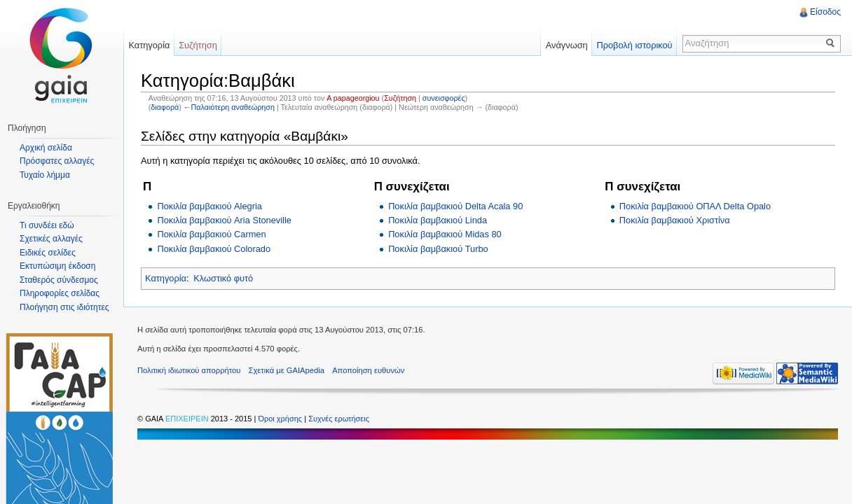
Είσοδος (825, 12)
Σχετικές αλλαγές (51, 239)
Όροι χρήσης (281, 419)
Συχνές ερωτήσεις (339, 419)
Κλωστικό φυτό (223, 278)
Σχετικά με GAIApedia (287, 370)
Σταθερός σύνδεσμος (59, 280)
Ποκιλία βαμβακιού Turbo (438, 249)
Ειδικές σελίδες (48, 253)
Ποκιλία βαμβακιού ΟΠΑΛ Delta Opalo (695, 206)
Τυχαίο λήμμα (45, 175)
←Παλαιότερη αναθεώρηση (229, 107)
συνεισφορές (444, 98)
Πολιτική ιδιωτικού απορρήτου (189, 370)
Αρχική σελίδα (46, 148)
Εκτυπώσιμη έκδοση (57, 266)
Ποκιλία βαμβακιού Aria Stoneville (224, 220)
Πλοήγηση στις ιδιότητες (64, 307)
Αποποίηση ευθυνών (368, 370)
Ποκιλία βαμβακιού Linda (438, 220)
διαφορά (165, 107)
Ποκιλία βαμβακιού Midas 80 (445, 234)
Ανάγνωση (567, 45)
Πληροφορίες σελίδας (60, 293)
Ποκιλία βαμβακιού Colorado (214, 249)
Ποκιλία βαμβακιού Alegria (209, 206)
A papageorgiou (353, 98)
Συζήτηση (400, 98)
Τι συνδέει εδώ (47, 225)
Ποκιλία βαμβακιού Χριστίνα (675, 220)
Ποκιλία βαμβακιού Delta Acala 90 (455, 206)
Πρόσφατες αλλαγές (57, 161)
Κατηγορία (166, 278)
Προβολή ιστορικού (634, 45)
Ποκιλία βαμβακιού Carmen (211, 234)
